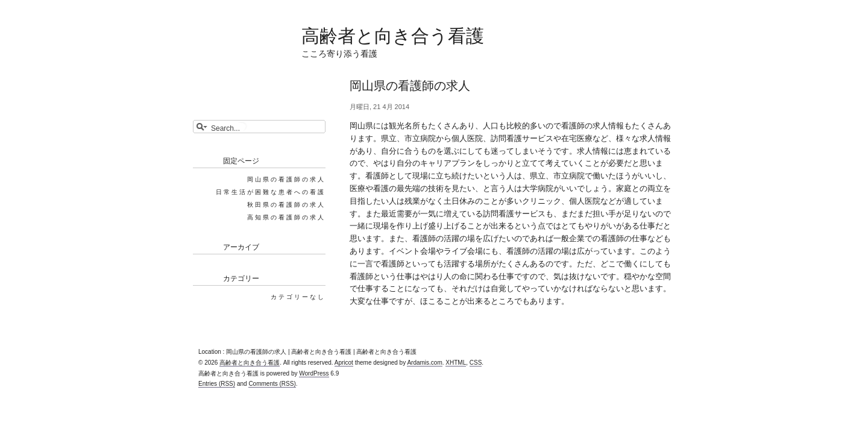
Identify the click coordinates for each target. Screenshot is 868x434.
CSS (476, 363)
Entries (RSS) (217, 384)
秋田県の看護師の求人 (286, 205)
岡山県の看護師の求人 (286, 179)
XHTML (456, 363)
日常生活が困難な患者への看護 (271, 192)
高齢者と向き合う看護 (393, 36)
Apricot (344, 363)
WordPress (314, 373)
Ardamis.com (424, 363)
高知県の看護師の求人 (286, 217)
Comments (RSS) (272, 384)
